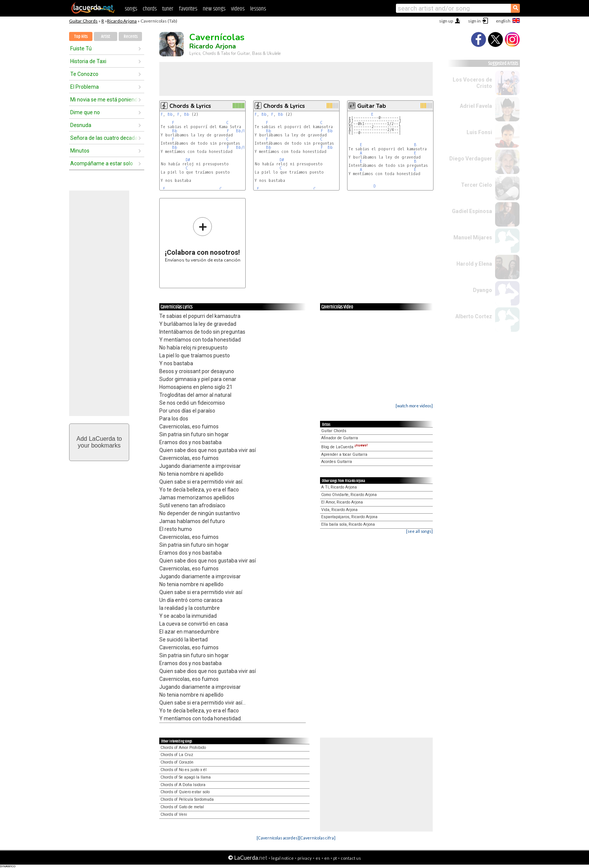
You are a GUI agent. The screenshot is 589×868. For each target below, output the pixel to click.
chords (150, 9)
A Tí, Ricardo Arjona (339, 487)
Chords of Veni (174, 814)
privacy (305, 858)
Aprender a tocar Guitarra (344, 454)
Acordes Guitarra (337, 462)
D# (188, 160)
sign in (474, 21)
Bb (170, 114)
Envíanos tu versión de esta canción (203, 240)
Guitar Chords (83, 21)
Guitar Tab (372, 106)
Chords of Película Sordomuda (187, 799)
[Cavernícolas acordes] (278, 838)
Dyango (483, 290)
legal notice (282, 858)
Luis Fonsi (479, 132)
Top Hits (81, 37)
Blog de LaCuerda (344, 447)
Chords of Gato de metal (182, 807)
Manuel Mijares (473, 237)
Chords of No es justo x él (183, 770)
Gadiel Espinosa (472, 211)
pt (335, 858)
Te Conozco (84, 74)
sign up (446, 21)
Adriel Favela (476, 106)
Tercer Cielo (476, 185)
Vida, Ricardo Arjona (339, 510)
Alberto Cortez (474, 316)
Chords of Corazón (177, 762)
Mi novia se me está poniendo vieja (104, 100)
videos (238, 9)
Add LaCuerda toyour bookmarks (99, 442)
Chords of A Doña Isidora (183, 785)
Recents (131, 37)
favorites (188, 9)
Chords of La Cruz (177, 755)
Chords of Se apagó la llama (186, 777)
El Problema (85, 87)
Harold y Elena (474, 264)
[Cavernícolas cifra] (317, 838)
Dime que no (85, 112)
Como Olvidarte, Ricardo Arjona (349, 495)
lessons (258, 9)
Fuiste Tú (81, 48)
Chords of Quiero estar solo (185, 792)
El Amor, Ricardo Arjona (342, 502)
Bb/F (241, 131)
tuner (168, 9)
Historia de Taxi (88, 61)
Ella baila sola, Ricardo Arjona (348, 524)
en (327, 858)
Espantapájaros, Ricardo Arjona (349, 517)
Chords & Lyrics (190, 106)
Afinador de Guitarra (340, 438)
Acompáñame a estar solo (102, 163)
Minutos (80, 151)
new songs (214, 9)
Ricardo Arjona (122, 21)
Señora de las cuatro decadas (104, 138)
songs (131, 9)
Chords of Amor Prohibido (183, 748)
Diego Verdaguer (471, 159)
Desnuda (81, 125)
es (318, 858)
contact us (351, 858)
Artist (106, 37)
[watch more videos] (414, 406)
